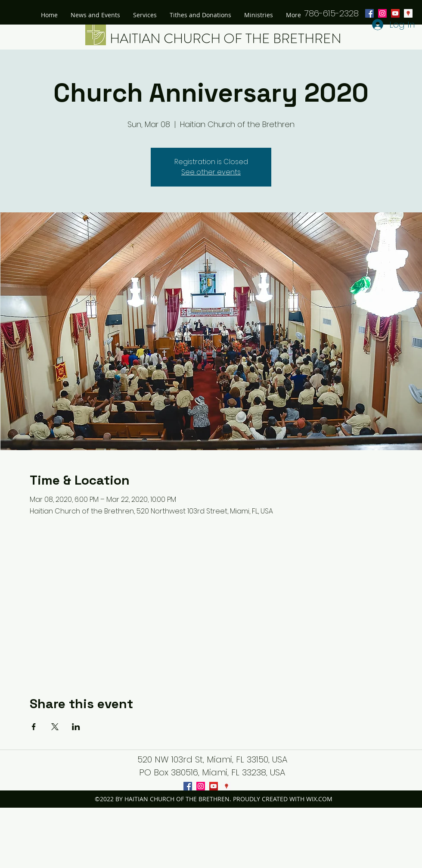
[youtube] (395, 13)
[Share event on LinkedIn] (76, 727)
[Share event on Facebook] (34, 727)
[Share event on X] (55, 727)
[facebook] (188, 786)
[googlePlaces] (408, 13)
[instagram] (201, 786)
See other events (211, 172)
